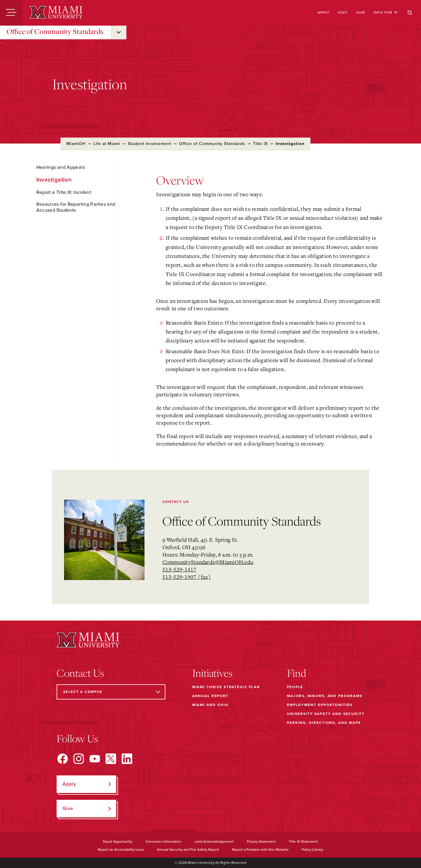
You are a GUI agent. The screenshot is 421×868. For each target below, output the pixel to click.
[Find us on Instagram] (79, 759)
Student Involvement (150, 144)
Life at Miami (107, 144)
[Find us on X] (111, 759)
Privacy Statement (261, 841)
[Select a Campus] (111, 692)
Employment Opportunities (320, 705)
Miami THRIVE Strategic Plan (226, 687)
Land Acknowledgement (214, 841)
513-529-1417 (180, 569)
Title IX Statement (303, 841)
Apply (324, 13)
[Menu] (11, 13)
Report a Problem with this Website (260, 850)
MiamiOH (76, 144)
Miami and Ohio (210, 705)
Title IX (260, 144)
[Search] (410, 13)
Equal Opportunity (118, 841)
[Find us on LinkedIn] (127, 759)
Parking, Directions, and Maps (324, 723)
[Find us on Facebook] (63, 759)
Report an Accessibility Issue (121, 850)
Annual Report (210, 696)
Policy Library (312, 850)
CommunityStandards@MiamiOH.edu (208, 562)
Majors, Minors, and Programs (325, 696)
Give (361, 13)
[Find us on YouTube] (95, 759)
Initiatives (212, 673)
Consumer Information (163, 841)
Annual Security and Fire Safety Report (188, 850)
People (295, 687)
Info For (386, 13)
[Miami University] (56, 13)
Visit (343, 13)
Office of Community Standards (55, 31)
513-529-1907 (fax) (187, 577)
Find (297, 673)
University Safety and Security (326, 714)
